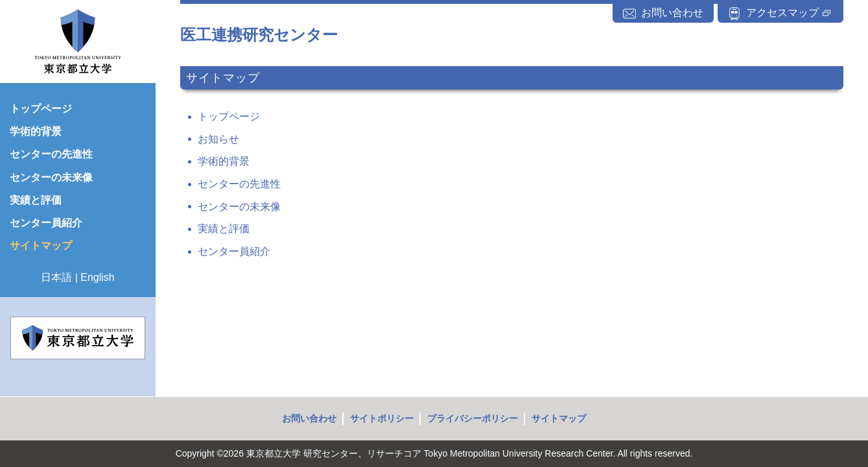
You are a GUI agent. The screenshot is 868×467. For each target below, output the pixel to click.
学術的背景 (224, 161)
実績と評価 (224, 229)
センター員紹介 (234, 251)
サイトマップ (559, 418)
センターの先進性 (239, 184)
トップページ (229, 116)
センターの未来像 (239, 207)
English (97, 277)
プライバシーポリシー (473, 418)
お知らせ (218, 139)
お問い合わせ (309, 418)
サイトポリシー (382, 418)
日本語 (56, 277)
